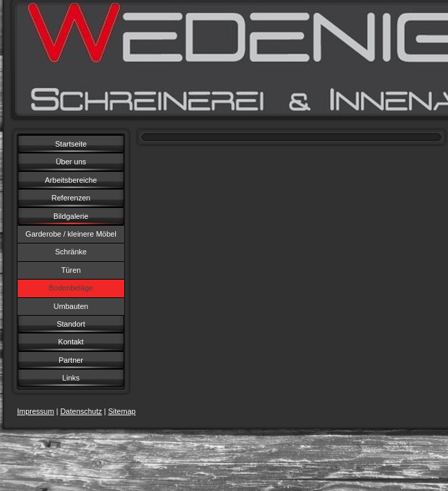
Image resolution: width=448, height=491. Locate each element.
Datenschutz (81, 411)
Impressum (35, 411)
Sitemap (122, 411)
